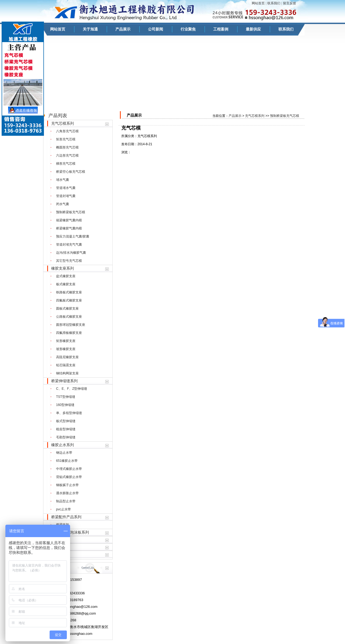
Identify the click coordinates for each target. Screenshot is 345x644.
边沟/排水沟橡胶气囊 (71, 253)
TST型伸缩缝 (66, 397)
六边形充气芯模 (67, 155)
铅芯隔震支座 (66, 365)
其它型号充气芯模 (69, 261)
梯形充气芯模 (66, 164)
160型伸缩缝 (65, 405)
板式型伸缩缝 (66, 421)
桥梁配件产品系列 (66, 517)
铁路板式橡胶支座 (69, 292)
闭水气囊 (63, 204)
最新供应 (253, 29)
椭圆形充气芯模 (67, 147)
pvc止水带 (63, 509)
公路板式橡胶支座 (69, 317)
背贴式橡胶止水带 (69, 477)
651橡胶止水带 (67, 461)
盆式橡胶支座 (66, 276)
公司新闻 (156, 29)
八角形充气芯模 (67, 131)
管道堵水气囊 (66, 188)
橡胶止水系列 (63, 445)
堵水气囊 (63, 180)
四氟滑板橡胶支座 (69, 333)
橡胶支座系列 (63, 268)
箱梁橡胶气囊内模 (69, 220)
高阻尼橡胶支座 (67, 357)
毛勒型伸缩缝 (66, 437)
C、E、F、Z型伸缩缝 (72, 389)
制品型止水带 (66, 501)
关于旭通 (90, 29)
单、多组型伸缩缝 (69, 413)
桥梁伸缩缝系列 (64, 381)
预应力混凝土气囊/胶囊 (73, 236)
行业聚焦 (188, 29)
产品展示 (123, 29)
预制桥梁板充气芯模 (71, 212)
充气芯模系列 (63, 123)
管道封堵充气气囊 (69, 245)
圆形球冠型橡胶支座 (71, 325)
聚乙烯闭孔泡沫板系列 (70, 532)
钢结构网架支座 (67, 373)
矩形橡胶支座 (66, 341)
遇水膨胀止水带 (67, 493)
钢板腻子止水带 (67, 485)
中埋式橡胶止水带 (69, 469)
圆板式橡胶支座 (67, 309)
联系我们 (274, 3)
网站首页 (258, 3)
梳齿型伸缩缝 (66, 429)
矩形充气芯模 (66, 139)
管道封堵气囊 (66, 196)
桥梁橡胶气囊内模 (69, 228)
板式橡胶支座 (66, 284)
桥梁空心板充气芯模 (71, 172)
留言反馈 (289, 3)
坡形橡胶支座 (66, 349)
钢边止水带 (64, 453)
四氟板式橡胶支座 (69, 300)
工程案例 (221, 29)
